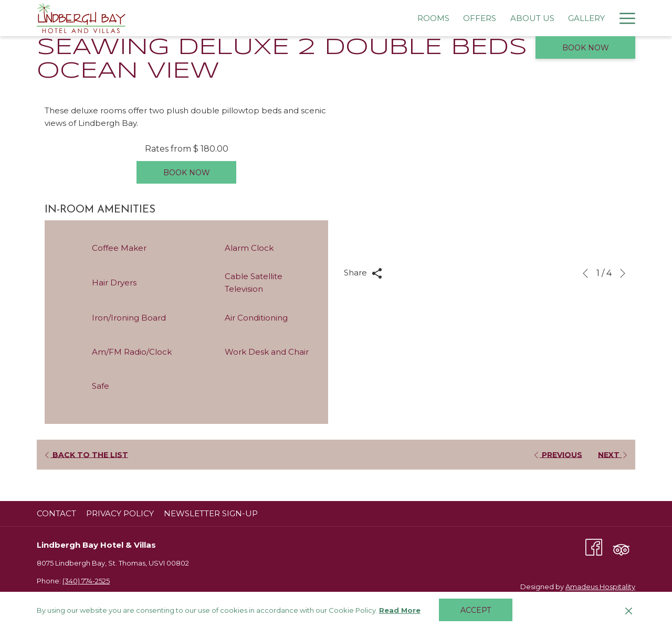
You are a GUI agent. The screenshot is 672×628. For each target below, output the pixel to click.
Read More (401, 611)
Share (363, 273)
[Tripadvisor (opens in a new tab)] (621, 546)
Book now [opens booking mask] (586, 48)
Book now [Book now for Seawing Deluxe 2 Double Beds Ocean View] (187, 173)
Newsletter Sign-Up (211, 513)
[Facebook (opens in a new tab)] (594, 546)
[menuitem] (229, 18)
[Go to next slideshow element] (623, 273)
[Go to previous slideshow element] (585, 273)
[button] (486, 184)
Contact (56, 513)
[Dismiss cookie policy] (629, 610)
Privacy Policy (120, 513)
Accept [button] (476, 610)
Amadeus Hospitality (600, 587)
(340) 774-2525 (86, 581)
